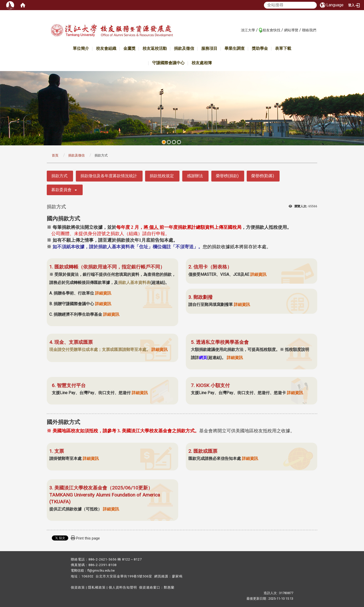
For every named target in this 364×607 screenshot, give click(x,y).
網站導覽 (291, 30)
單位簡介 (81, 48)
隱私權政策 (97, 587)
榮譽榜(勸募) (263, 176)
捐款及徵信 (184, 48)
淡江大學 (248, 30)
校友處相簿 (202, 63)
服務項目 (209, 48)
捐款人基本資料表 (134, 283)
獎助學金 (260, 48)
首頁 (55, 155)
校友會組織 (106, 48)
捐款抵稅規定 (162, 176)
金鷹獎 (129, 48)
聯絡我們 (309, 30)
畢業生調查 (235, 48)
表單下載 (283, 48)
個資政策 (78, 587)
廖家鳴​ (177, 576)
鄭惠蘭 (169, 587)
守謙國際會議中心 (168, 63)
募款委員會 (61, 190)
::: (238, 30)
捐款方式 (59, 176)
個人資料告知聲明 (123, 587)
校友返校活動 (155, 48)
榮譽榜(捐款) (227, 176)
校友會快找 (271, 30)
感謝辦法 (195, 176)
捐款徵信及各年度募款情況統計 (109, 176)
